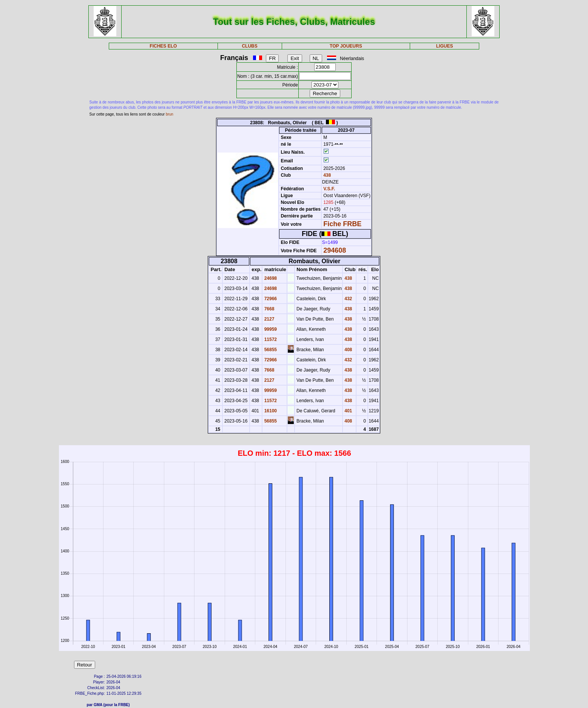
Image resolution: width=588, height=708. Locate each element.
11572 (270, 339)
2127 (269, 319)
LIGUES (445, 46)
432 (348, 299)
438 (326, 175)
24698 (270, 278)
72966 (270, 299)
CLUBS (249, 46)
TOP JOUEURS (346, 46)
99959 (270, 329)
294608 (335, 250)
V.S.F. (329, 189)
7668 (269, 309)
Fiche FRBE (342, 224)
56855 (270, 350)
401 (348, 411)
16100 (270, 411)
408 (348, 350)
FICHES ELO (163, 46)
